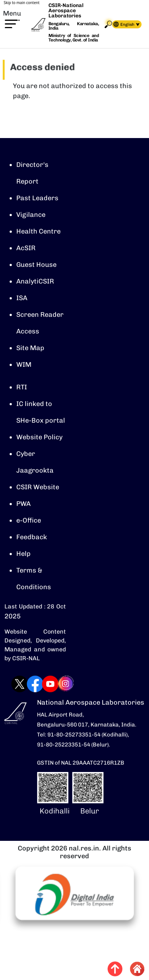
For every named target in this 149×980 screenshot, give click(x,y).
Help (23, 554)
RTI (22, 387)
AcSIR (26, 248)
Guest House (36, 265)
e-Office (29, 520)
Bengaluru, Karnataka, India (74, 26)
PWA (23, 504)
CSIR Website (38, 487)
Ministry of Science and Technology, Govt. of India (74, 38)
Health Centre (38, 231)
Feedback (32, 537)
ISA (22, 298)
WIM (24, 365)
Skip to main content (22, 3)
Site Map (30, 348)
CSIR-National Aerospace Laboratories (66, 11)
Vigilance (31, 215)
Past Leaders (37, 198)
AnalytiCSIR (35, 281)
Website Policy (39, 437)
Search (108, 24)
